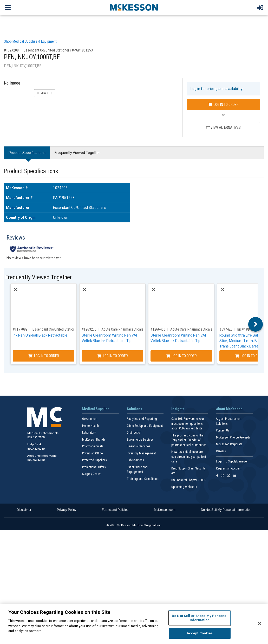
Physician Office (92, 453)
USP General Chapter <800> (189, 480)
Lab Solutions (135, 460)
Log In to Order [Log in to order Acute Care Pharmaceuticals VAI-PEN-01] (113, 356)
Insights (178, 409)
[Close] (260, 623)
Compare (45, 93)
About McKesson (229, 409)
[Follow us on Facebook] (217, 476)
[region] (134, 624)
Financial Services (139, 446)
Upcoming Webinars (184, 487)
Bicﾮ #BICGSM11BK (252, 329)
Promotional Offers (94, 467)
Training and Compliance (143, 479)
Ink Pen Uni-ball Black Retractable (40, 335)
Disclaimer (24, 510)
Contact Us (223, 430)
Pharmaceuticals (93, 446)
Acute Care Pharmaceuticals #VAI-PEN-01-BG (204, 329)
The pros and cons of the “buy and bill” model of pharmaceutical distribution (189, 440)
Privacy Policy (67, 510)
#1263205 (89, 329)
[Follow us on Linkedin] (234, 476)
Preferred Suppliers (94, 460)
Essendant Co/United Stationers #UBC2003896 (67, 329)
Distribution (134, 433)
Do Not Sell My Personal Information (226, 510)
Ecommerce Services (140, 440)
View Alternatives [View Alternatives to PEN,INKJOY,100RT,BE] (223, 127)
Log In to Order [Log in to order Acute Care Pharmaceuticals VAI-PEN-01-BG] (181, 356)
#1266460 (158, 329)
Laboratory (89, 433)
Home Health (90, 426)
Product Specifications (27, 153)
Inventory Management (141, 453)
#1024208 (11, 50)
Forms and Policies (115, 510)
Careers (221, 451)
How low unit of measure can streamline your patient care (189, 457)
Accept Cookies (200, 633)
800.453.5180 (36, 460)
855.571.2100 (36, 437)
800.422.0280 (36, 449)
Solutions (135, 409)
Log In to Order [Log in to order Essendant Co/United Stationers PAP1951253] (223, 105)
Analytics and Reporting (142, 419)
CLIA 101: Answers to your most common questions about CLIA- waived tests (188, 424)
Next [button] (256, 324)
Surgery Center (91, 474)
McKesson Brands (94, 440)
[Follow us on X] (228, 476)
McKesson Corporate (229, 444)
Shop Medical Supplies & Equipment (30, 41)
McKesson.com (165, 510)
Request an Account (229, 468)
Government (90, 419)
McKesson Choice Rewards (233, 437)
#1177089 (20, 329)
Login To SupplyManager (232, 461)
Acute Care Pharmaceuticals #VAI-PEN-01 (132, 329)
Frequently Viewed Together (78, 153)
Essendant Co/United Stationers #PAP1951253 (58, 50)
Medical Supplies (96, 409)
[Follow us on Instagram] (223, 476)
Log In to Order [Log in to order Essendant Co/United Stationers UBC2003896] (44, 356)
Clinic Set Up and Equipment (145, 426)
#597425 (226, 329)
